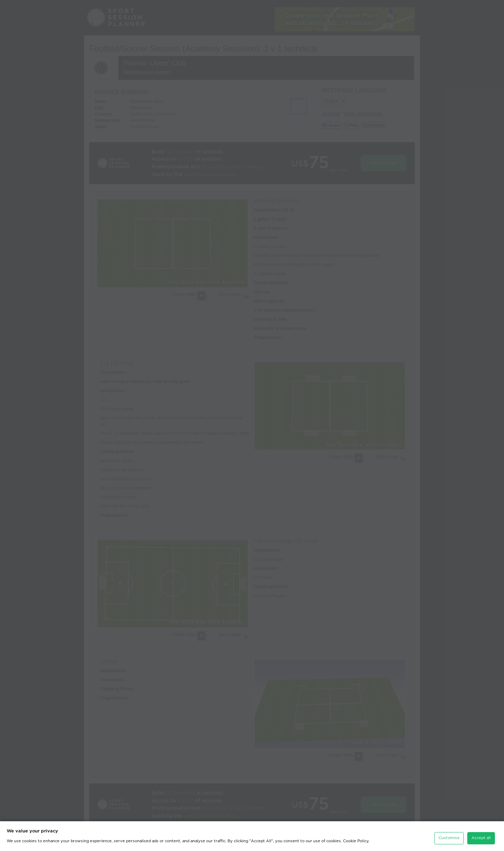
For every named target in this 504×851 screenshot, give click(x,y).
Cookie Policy (356, 839)
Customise (449, 835)
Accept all (481, 835)
